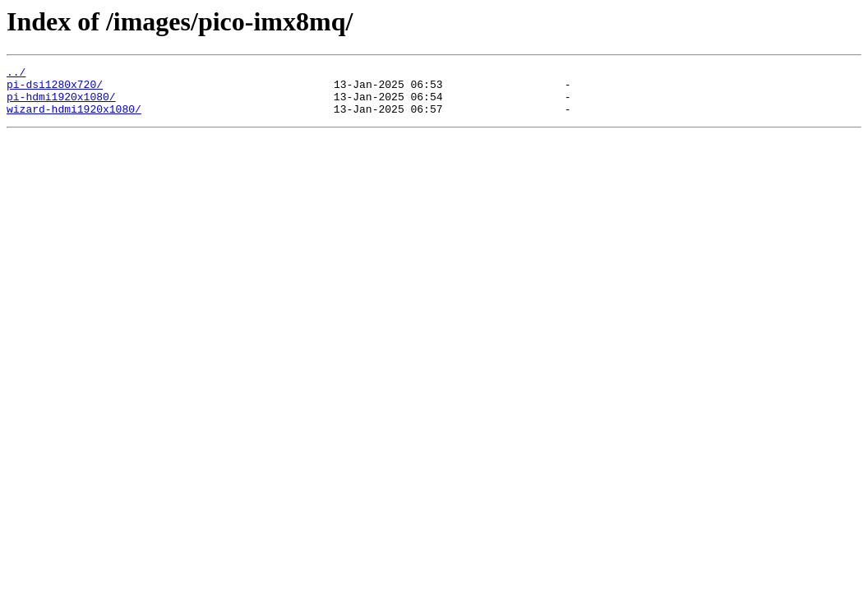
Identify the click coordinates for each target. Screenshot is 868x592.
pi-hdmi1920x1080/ (61, 104)
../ (16, 74)
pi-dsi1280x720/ (55, 89)
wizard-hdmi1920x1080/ (74, 118)
